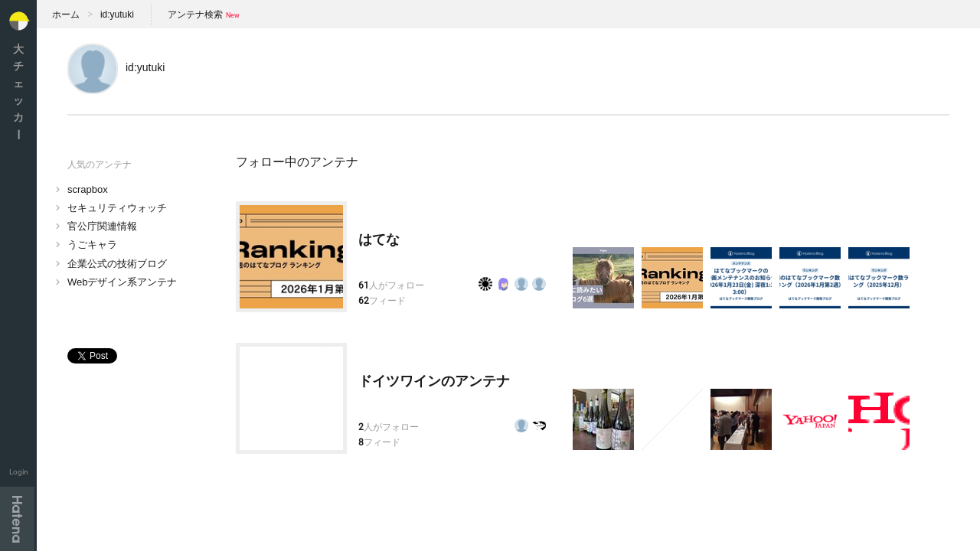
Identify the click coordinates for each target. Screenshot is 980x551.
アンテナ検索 (195, 15)
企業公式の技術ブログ (117, 264)
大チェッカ (18, 91)
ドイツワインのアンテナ (434, 381)
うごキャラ (92, 245)
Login (19, 472)
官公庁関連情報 (102, 226)
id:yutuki (117, 15)
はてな (379, 240)
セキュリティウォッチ (117, 208)
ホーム (66, 15)
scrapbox (88, 189)
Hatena (17, 519)
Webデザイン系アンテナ (122, 282)
